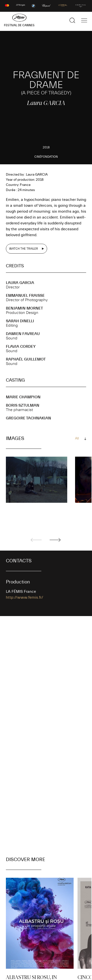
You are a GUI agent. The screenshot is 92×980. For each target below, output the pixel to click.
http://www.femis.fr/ (25, 597)
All (77, 438)
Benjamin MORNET (24, 308)
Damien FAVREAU (23, 334)
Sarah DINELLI (20, 321)
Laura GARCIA (20, 283)
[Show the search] (72, 20)
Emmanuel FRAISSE (25, 296)
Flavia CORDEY (21, 347)
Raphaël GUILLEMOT (26, 359)
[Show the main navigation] (84, 20)
